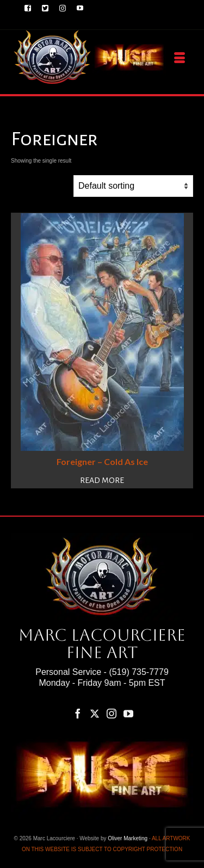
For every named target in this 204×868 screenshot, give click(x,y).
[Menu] (180, 58)
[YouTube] (128, 713)
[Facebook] (78, 713)
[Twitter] (95, 713)
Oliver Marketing (128, 838)
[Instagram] (112, 713)
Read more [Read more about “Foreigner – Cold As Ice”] (102, 480)
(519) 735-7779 (138, 672)
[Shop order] (133, 186)
